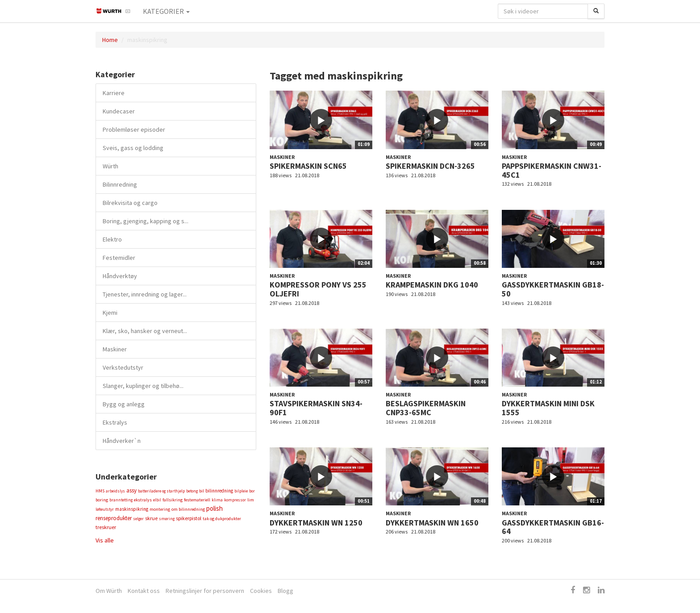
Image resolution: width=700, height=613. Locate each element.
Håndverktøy (120, 276)
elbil (157, 500)
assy (131, 490)
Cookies (261, 591)
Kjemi (110, 313)
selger (138, 519)
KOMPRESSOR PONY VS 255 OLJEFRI (318, 289)
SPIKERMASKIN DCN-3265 (430, 166)
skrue (151, 518)
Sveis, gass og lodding (133, 148)
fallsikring (173, 500)
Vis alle (105, 540)
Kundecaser (119, 111)
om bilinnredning (188, 509)
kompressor (235, 500)
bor (252, 491)
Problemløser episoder (134, 129)
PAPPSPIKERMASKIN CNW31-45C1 (552, 170)
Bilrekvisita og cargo (130, 203)
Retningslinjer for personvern (205, 591)
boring (102, 500)
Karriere (114, 93)
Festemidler (119, 258)
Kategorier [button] (166, 11)
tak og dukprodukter (222, 519)
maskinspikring (132, 509)
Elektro (112, 239)
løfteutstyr (105, 509)
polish (215, 508)
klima (217, 500)
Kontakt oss (144, 591)
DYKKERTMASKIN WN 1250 (316, 523)
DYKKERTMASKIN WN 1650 (432, 523)
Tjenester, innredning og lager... (145, 294)
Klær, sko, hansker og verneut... (145, 331)
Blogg (285, 591)
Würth (110, 166)
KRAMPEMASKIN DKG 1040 (432, 285)
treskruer (106, 527)
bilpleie (241, 491)
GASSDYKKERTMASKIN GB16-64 (553, 527)
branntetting (121, 500)
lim (251, 500)
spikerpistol (189, 518)
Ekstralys (115, 422)
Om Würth (109, 591)
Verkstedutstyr (123, 367)
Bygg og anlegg (124, 404)
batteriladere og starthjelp (161, 491)
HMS (100, 491)
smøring (167, 519)
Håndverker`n (122, 441)
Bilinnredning (120, 184)
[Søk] (596, 11)
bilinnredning (219, 491)
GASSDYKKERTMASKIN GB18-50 (553, 289)
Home (110, 40)
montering (160, 509)
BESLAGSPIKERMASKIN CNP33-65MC (426, 408)
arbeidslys (115, 491)
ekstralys (143, 500)
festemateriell (197, 500)
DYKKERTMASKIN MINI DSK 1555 (548, 408)
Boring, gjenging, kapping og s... (146, 221)
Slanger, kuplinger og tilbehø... (143, 386)
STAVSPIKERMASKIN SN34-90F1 (316, 408)
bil (202, 491)
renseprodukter (114, 518)
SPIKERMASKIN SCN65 (308, 166)
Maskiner (115, 349)
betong (192, 491)
